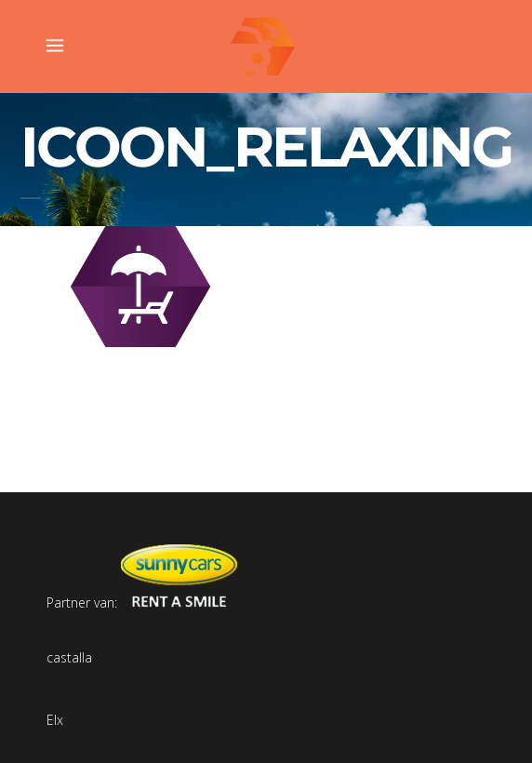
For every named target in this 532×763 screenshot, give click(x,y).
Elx (55, 720)
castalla (69, 657)
